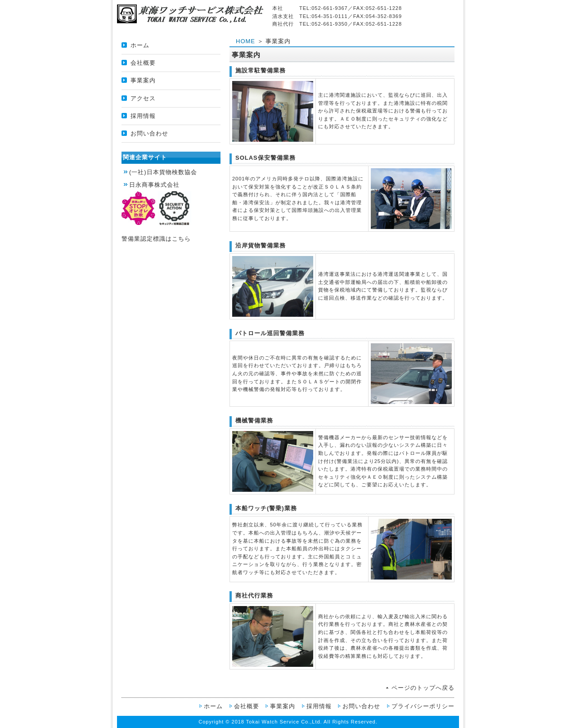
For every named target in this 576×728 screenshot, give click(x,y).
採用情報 (143, 116)
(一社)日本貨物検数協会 (163, 172)
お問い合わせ (149, 133)
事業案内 (143, 80)
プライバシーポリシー (423, 706)
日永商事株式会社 (154, 185)
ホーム (140, 45)
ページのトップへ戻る (423, 688)
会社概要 (143, 63)
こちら (181, 239)
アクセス (143, 98)
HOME (245, 41)
